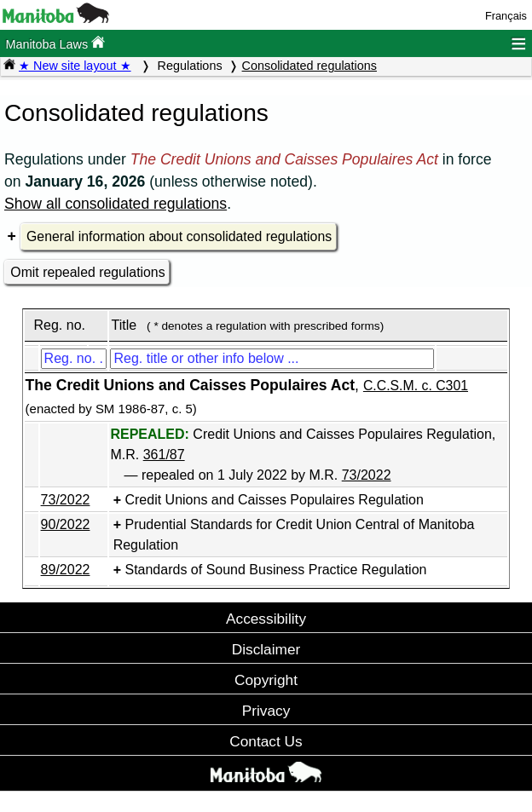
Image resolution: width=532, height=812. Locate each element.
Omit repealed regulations (87, 272)
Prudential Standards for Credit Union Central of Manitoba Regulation (294, 535)
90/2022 (66, 524)
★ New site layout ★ (75, 66)
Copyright (266, 680)
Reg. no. (59, 325)
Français (506, 16)
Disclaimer (266, 649)
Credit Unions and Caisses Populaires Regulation (274, 500)
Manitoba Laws (55, 43)
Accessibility (266, 619)
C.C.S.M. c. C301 (416, 386)
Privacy (266, 711)
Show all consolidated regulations (116, 204)
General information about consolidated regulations (179, 236)
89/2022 (66, 570)
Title (124, 325)
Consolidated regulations (309, 66)
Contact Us (266, 741)
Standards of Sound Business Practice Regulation (275, 570)
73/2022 (367, 475)
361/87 (164, 455)
